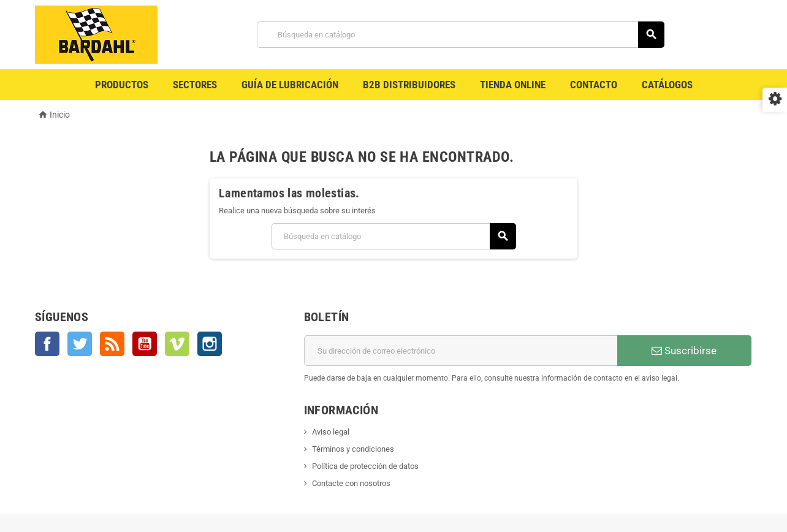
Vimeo (177, 344)
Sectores (195, 85)
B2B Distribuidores (409, 85)
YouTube (145, 344)
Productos (122, 85)
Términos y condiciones (353, 449)
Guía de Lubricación (290, 85)
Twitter (80, 344)
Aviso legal (331, 432)
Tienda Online (513, 85)
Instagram (210, 344)
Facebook (47, 344)
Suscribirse (684, 351)
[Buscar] (461, 35)
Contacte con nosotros (351, 483)
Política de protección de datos (365, 466)
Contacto (594, 85)
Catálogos (667, 85)
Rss (112, 344)
